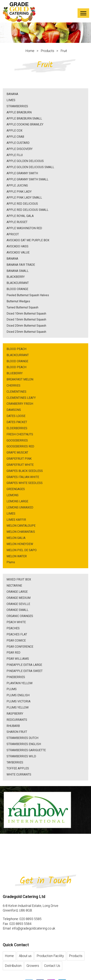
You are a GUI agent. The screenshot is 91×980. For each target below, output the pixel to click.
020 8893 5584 (20, 953)
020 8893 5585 (30, 949)
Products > (52, 51)
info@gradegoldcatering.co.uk (34, 958)
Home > (34, 51)
